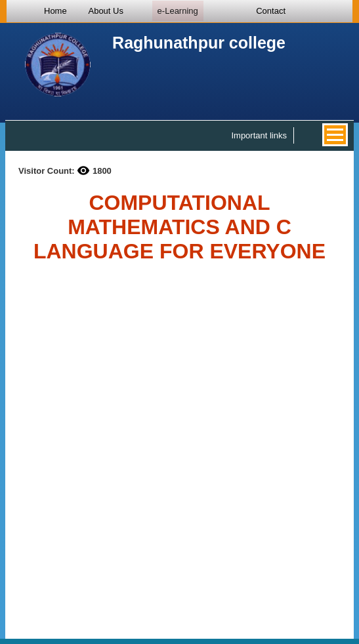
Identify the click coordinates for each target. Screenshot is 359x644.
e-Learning (178, 11)
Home (55, 11)
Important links (259, 135)
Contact (271, 11)
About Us (105, 11)
